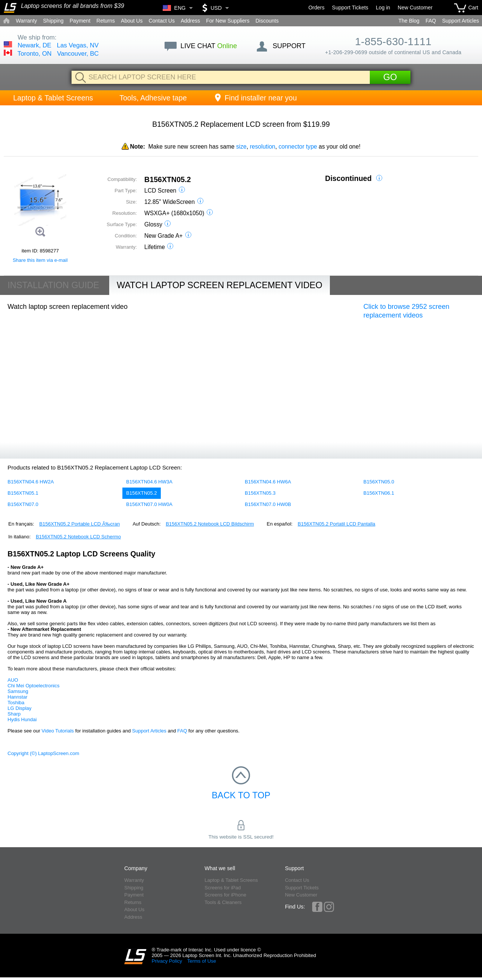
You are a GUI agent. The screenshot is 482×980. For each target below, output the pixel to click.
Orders (317, 8)
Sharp (14, 714)
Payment (80, 21)
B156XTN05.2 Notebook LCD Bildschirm (210, 524)
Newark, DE (35, 45)
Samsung (18, 691)
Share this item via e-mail (40, 260)
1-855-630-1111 (393, 42)
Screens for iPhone (225, 895)
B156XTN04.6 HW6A (268, 482)
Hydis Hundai (22, 719)
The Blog (409, 21)
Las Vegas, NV (78, 45)
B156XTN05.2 (142, 493)
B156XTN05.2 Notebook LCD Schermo (78, 537)
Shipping (53, 21)
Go (390, 77)
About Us (132, 21)
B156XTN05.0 (379, 482)
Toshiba (16, 703)
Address (190, 21)
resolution (262, 147)
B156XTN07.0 (23, 504)
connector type (298, 147)
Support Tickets (350, 8)
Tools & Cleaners (223, 902)
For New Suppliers (228, 21)
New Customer (415, 8)
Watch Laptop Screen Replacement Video (220, 285)
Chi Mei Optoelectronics (34, 686)
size (241, 147)
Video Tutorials (58, 731)
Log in (383, 8)
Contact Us (162, 21)
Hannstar (18, 697)
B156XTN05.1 (23, 493)
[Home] (10, 8)
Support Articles (461, 21)
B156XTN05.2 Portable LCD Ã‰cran (79, 524)
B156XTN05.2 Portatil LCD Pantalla (337, 524)
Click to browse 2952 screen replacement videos (406, 311)
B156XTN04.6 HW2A (31, 482)
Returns (106, 21)
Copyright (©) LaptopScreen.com (43, 753)
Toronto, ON (34, 54)
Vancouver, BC (78, 54)
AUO (13, 680)
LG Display (20, 708)
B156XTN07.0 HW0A (149, 504)
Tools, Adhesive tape (153, 98)
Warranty (26, 21)
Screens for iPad (223, 888)
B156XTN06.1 (379, 493)
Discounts (267, 21)
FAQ (431, 21)
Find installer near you (255, 98)
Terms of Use (202, 961)
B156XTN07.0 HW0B (268, 504)
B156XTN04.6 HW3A (149, 482)
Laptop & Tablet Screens (53, 98)
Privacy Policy (167, 961)
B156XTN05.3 (260, 493)
